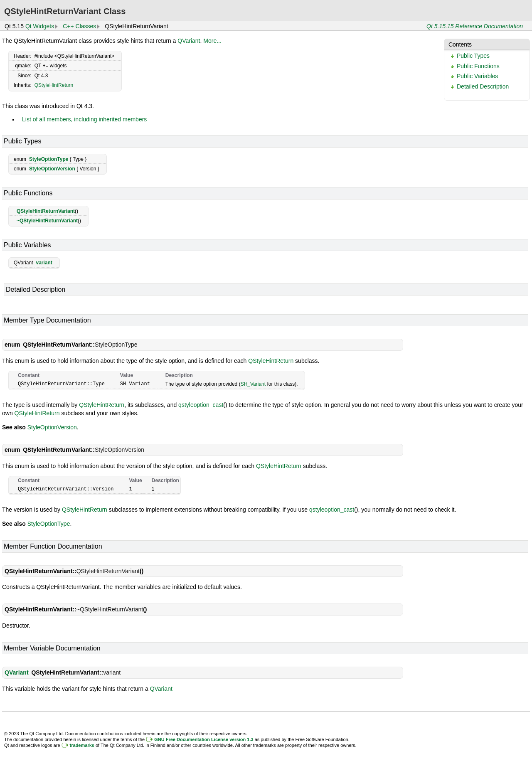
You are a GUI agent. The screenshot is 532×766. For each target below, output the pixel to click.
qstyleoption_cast (201, 404)
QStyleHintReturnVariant (46, 211)
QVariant (189, 41)
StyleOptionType (49, 159)
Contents (460, 44)
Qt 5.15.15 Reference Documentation (475, 26)
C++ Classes (79, 26)
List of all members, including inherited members (84, 119)
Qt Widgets (40, 26)
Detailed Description (483, 86)
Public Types (473, 56)
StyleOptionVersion (52, 169)
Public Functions (478, 66)
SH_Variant (253, 384)
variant (44, 263)
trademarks (82, 744)
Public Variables (477, 76)
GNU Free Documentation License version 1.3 (204, 739)
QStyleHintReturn (54, 85)
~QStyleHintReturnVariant (47, 221)
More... (212, 41)
